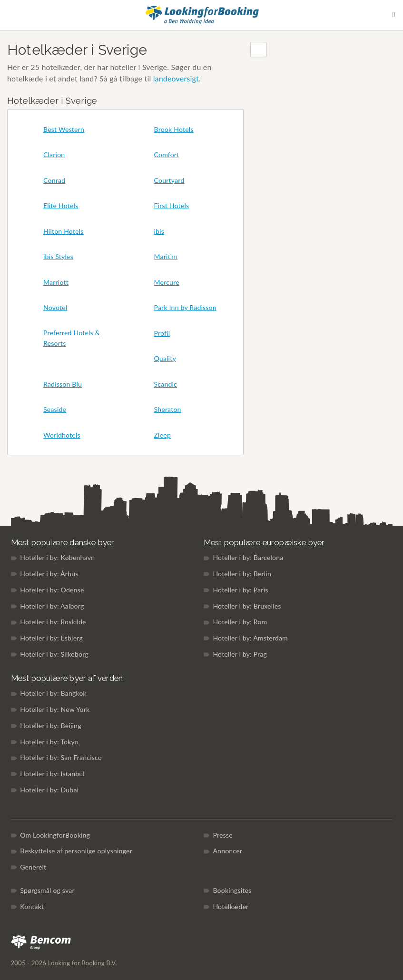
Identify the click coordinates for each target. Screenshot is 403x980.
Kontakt (32, 906)
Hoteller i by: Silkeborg (54, 654)
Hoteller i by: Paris (240, 590)
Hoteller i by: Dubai (49, 790)
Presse (222, 835)
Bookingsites (232, 890)
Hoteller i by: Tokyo (49, 742)
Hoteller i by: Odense (52, 590)
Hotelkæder (231, 906)
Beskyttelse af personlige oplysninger (76, 851)
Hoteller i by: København (57, 557)
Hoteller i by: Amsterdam (250, 638)
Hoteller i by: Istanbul (52, 774)
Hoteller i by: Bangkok (53, 693)
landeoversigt (176, 78)
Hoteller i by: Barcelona (248, 557)
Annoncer (227, 851)
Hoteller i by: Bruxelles (247, 606)
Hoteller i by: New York (55, 709)
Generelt (33, 867)
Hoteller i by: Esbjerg (51, 638)
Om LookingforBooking (55, 835)
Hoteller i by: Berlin (242, 574)
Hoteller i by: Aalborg (52, 606)
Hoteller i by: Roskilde (53, 622)
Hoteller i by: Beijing (50, 725)
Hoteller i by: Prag (240, 654)
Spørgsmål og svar (47, 890)
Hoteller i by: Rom (240, 622)
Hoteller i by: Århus (49, 574)
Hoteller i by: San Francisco (61, 757)
